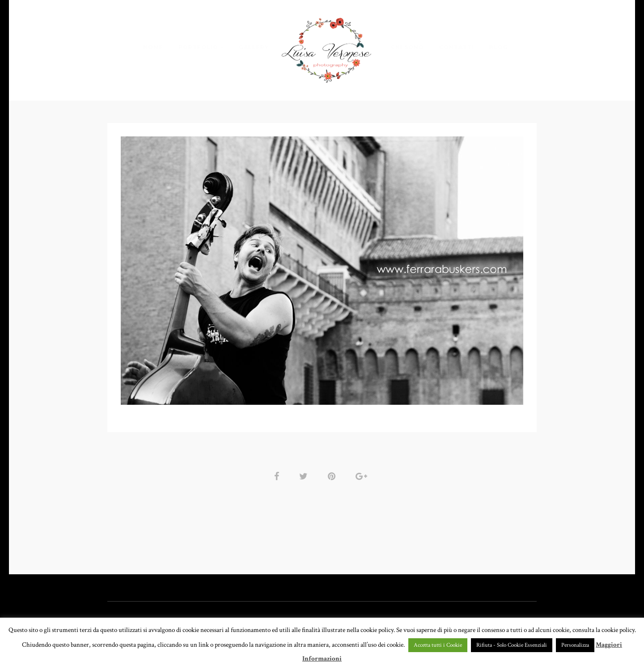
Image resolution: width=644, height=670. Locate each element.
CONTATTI (457, 47)
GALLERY (254, 47)
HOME (153, 47)
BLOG (499, 47)
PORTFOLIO (198, 47)
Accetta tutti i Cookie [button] (438, 645)
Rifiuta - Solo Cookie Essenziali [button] (512, 645)
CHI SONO (407, 47)
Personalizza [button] (575, 645)
